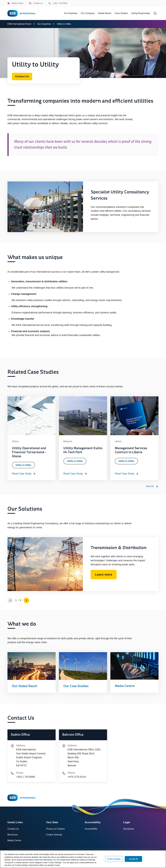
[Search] (155, 13)
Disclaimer (129, 829)
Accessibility (91, 829)
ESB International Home (19, 24)
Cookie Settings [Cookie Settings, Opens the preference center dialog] (114, 860)
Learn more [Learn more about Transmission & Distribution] (104, 575)
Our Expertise (44, 24)
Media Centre (15, 3)
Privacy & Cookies (55, 829)
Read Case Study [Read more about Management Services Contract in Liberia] (127, 474)
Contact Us (36, 3)
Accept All (133, 860)
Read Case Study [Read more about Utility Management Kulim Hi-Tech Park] (75, 474)
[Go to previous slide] (10, 600)
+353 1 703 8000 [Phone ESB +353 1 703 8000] (58, 3)
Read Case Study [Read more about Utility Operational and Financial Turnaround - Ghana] (24, 474)
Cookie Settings (54, 835)
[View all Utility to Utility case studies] (152, 486)
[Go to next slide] (26, 600)
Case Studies (121, 13)
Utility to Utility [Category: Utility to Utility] (23, 465)
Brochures (13, 835)
